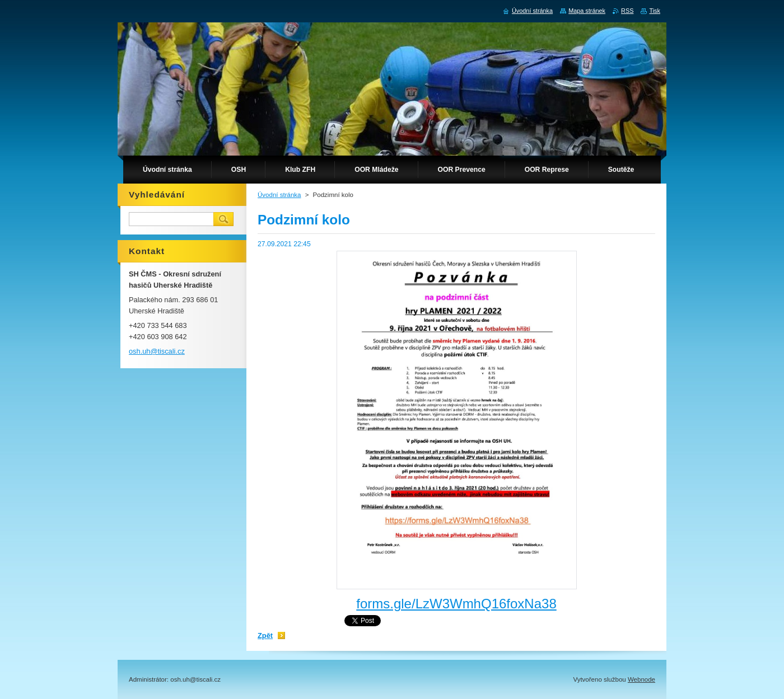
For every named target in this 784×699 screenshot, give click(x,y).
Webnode (641, 679)
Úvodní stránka (279, 195)
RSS (627, 11)
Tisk (655, 11)
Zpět (265, 635)
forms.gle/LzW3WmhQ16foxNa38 (456, 604)
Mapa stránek (587, 11)
